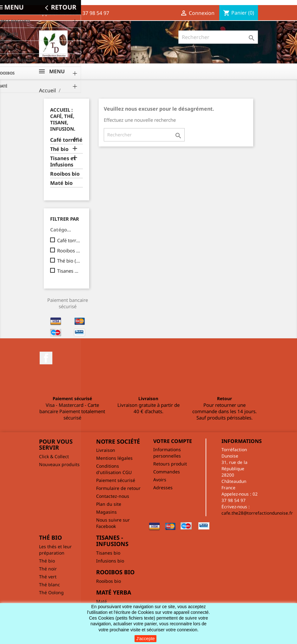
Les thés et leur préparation (55, 550)
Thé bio (59, 149)
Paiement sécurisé (116, 480)
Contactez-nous (113, 496)
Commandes (167, 472)
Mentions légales (114, 458)
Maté (102, 601)
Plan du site (109, 504)
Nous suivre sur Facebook (113, 523)
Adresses (163, 488)
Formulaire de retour (118, 488)
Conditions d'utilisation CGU (114, 469)
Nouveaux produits (59, 464)
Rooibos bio (65, 174)
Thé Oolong (51, 592)
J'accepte (145, 639)
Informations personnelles (167, 453)
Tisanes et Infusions (63, 162)
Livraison (106, 450)
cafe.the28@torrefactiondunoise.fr (257, 513)
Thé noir (48, 569)
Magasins (106, 512)
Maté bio (61, 183)
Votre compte (173, 441)
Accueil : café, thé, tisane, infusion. (63, 119)
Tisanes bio (108, 553)
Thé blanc (49, 585)
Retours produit (170, 464)
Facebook (46, 358)
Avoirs (160, 480)
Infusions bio (110, 561)
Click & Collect (54, 456)
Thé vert (48, 577)
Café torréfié (66, 140)
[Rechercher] (218, 37)
